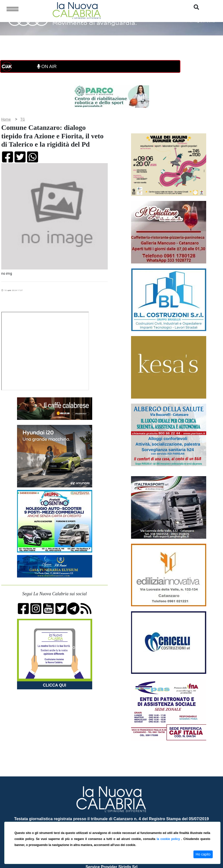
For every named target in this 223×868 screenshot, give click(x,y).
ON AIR (47, 67)
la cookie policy (169, 839)
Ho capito (203, 854)
